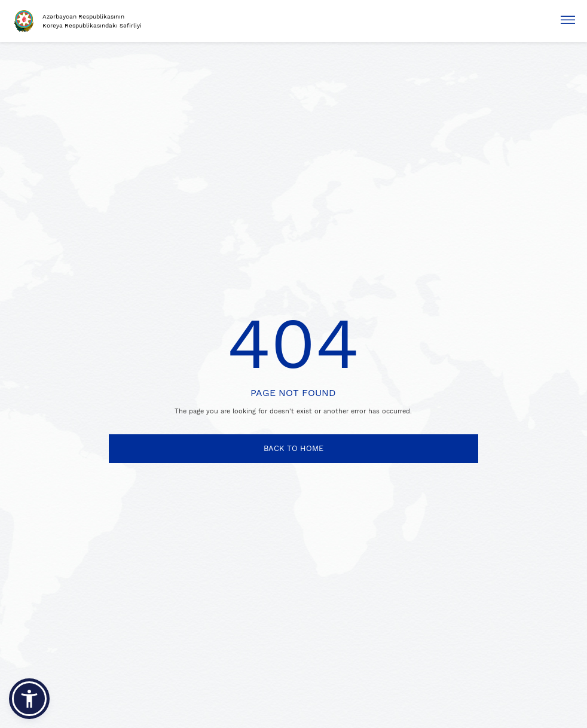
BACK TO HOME (293, 448)
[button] (29, 699)
